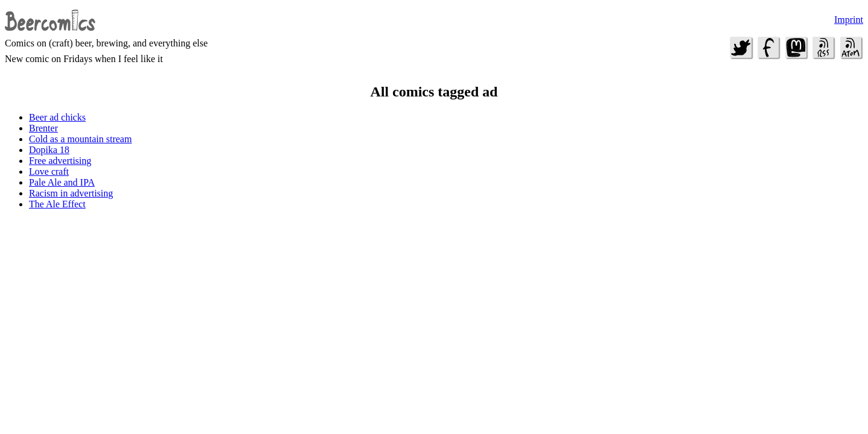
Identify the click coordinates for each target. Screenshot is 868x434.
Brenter (43, 128)
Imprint (849, 20)
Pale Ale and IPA (62, 182)
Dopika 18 (49, 150)
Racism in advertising (71, 193)
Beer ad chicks (57, 117)
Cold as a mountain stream (80, 139)
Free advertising (60, 161)
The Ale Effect (57, 204)
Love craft (49, 171)
